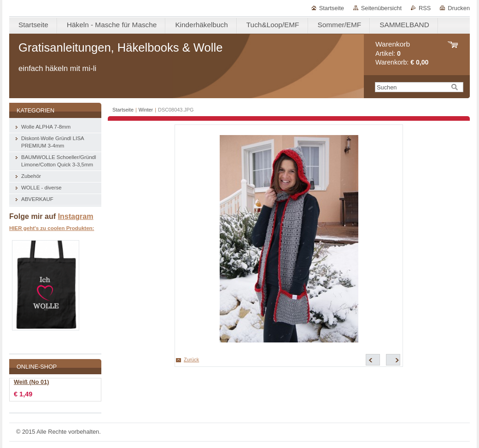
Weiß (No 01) (31, 382)
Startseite (332, 8)
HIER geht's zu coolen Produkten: (52, 228)
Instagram (76, 216)
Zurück (191, 360)
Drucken (459, 8)
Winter (146, 110)
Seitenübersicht (381, 8)
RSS (425, 8)
